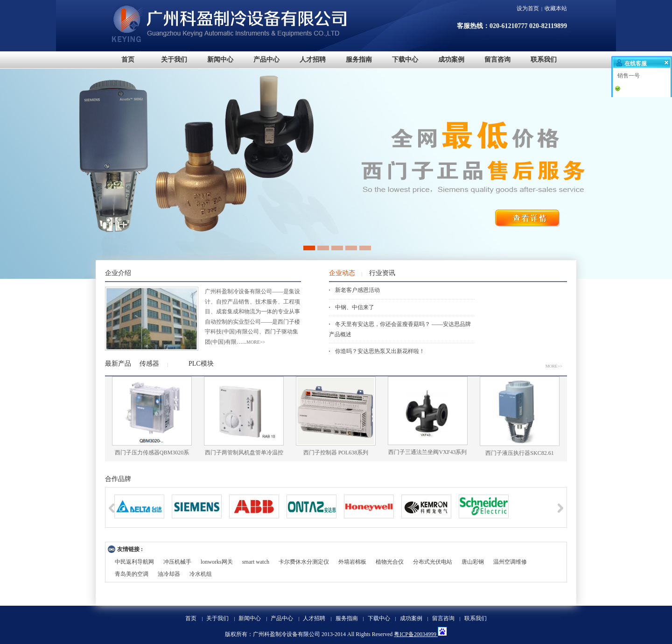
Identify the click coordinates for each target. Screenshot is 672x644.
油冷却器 (169, 574)
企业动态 (342, 273)
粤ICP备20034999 (416, 634)
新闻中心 (250, 618)
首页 (191, 618)
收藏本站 (556, 8)
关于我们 (217, 618)
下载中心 (379, 618)
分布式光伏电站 (433, 562)
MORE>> (554, 366)
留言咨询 (443, 618)
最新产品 (118, 364)
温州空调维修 (510, 562)
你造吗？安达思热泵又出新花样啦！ (380, 351)
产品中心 (282, 618)
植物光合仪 (390, 562)
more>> (256, 342)
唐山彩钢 (473, 562)
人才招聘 (314, 618)
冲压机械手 (177, 562)
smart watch (256, 562)
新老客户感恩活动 (357, 290)
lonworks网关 (217, 562)
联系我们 (476, 618)
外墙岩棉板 (352, 562)
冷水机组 (201, 574)
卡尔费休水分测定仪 (304, 562)
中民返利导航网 (134, 562)
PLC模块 (201, 364)
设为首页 (528, 8)
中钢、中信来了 (355, 307)
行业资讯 (382, 273)
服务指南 (347, 618)
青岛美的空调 (132, 574)
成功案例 (411, 618)
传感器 (149, 364)
